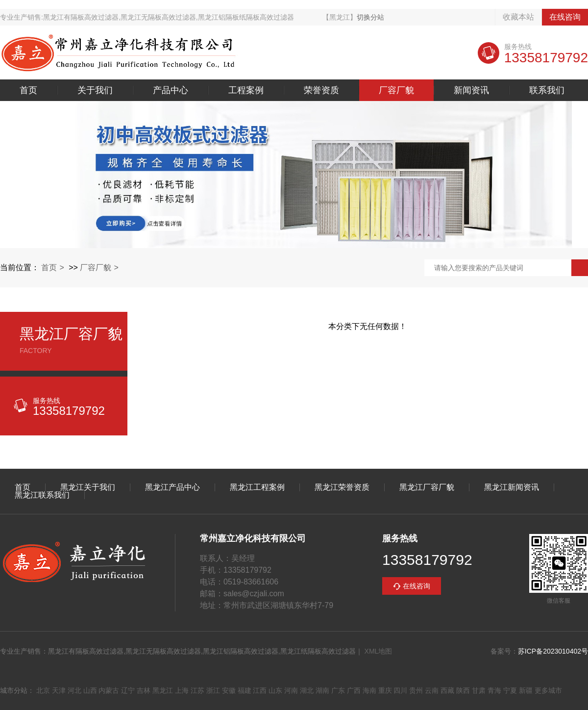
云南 (432, 690)
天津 (59, 690)
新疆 (526, 690)
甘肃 (479, 690)
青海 (494, 690)
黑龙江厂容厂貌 (427, 487)
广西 (354, 690)
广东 (338, 690)
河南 (291, 690)
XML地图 (379, 651)
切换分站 (370, 17)
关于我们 (95, 90)
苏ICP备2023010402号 (553, 651)
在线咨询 (565, 17)
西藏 (447, 690)
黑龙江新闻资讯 (512, 487)
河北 (74, 690)
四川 (400, 690)
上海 (182, 690)
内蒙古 (109, 690)
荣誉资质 (321, 90)
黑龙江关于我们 (88, 487)
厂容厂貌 (396, 90)
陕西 (463, 690)
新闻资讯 (471, 90)
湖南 (322, 690)
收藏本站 (518, 17)
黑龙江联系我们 (42, 495)
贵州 (416, 690)
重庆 (385, 690)
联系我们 (547, 90)
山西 (90, 690)
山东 (275, 690)
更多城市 (548, 690)
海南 (369, 690)
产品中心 (171, 90)
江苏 (197, 690)
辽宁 (128, 690)
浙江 (213, 690)
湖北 (307, 690)
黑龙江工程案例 (257, 487)
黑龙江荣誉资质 (342, 487)
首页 (28, 90)
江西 (260, 690)
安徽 (229, 690)
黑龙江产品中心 (172, 487)
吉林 (144, 690)
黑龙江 (163, 690)
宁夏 (510, 690)
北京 (43, 690)
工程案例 (246, 90)
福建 (245, 690)
